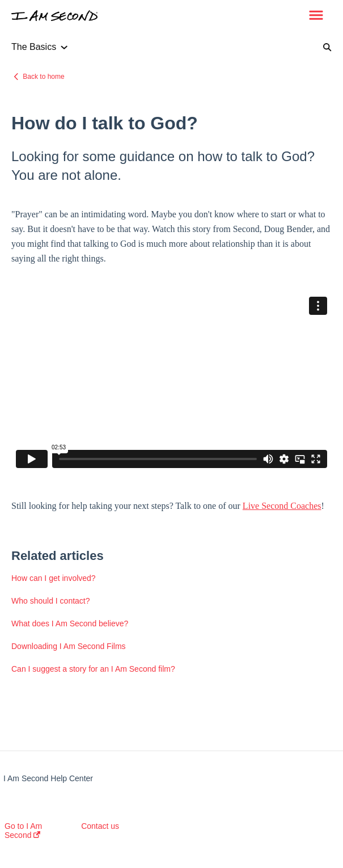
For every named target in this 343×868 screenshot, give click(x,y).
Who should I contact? (51, 601)
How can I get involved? (54, 578)
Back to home (43, 77)
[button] (316, 16)
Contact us (100, 826)
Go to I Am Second (23, 831)
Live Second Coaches (282, 506)
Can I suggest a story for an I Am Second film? (93, 669)
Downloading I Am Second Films (69, 646)
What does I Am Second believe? (70, 623)
